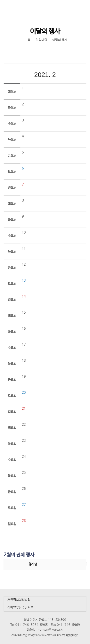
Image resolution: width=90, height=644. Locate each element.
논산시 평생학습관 (36, 9)
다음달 (77, 75)
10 (24, 232)
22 (24, 425)
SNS (40, 52)
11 (24, 248)
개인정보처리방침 (19, 600)
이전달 (13, 75)
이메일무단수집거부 (20, 608)
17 (24, 344)
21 (24, 409)
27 (24, 505)
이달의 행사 (60, 40)
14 (24, 296)
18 (24, 360)
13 (24, 280)
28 (24, 521)
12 (24, 264)
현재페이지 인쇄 (50, 52)
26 (24, 489)
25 (24, 473)
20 (24, 393)
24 (24, 457)
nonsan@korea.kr (51, 630)
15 (24, 312)
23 (24, 441)
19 (24, 377)
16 (24, 328)
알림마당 (42, 40)
